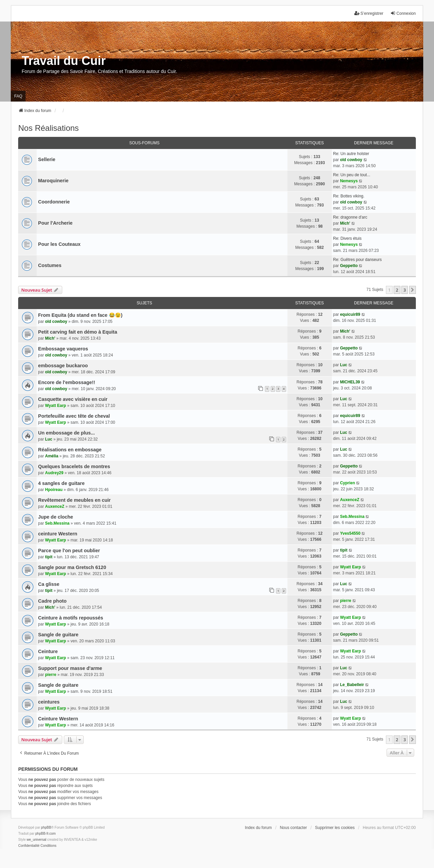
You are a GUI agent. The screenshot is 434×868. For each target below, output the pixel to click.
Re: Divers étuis (347, 238)
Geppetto (349, 266)
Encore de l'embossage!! (67, 382)
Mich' (345, 223)
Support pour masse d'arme (70, 668)
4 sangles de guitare (61, 483)
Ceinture (48, 651)
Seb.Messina (57, 523)
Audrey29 (54, 473)
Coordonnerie (54, 202)
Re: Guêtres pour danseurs (358, 260)
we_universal (36, 840)
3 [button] (405, 290)
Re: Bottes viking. (349, 196)
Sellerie (47, 159)
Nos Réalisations (48, 128)
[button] (412, 290)
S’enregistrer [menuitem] (369, 13)
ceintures (49, 702)
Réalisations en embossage (70, 450)
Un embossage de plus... (66, 433)
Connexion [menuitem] (403, 13)
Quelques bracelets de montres (74, 466)
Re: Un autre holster (351, 154)
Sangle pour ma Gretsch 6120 (72, 567)
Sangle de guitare (58, 635)
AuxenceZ (55, 506)
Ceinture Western (58, 719)
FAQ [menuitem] (18, 96)
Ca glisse (49, 584)
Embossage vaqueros (63, 349)
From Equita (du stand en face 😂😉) (80, 315)
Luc (343, 365)
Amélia (52, 456)
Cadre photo (52, 601)
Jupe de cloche (55, 517)
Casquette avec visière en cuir (73, 399)
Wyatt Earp (55, 406)
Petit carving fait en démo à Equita (77, 332)
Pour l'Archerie (55, 223)
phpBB (46, 827)
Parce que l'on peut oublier (69, 551)
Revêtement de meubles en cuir (74, 500)
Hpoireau (54, 490)
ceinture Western (58, 534)
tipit (49, 557)
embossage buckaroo (63, 366)
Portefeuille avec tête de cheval (74, 416)
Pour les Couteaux (59, 244)
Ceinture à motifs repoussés (71, 618)
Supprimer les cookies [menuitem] (335, 828)
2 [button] (397, 290)
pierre (345, 601)
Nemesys (349, 181)
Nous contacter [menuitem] (293, 828)
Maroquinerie (53, 181)
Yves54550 (350, 533)
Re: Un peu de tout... (352, 175)
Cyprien (347, 483)
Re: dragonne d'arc (350, 217)
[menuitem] (29, 846)
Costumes (50, 265)
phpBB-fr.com (46, 834)
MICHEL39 (350, 382)
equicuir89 (350, 314)
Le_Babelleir (352, 685)
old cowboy (351, 160)
